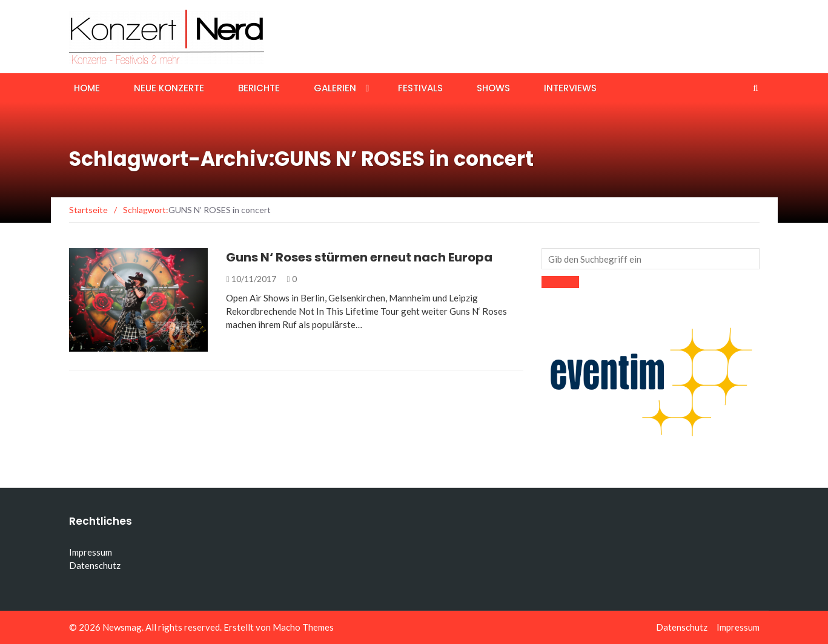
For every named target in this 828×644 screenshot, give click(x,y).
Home (87, 88)
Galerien (335, 88)
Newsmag (122, 627)
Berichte (259, 88)
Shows (493, 88)
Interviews (570, 88)
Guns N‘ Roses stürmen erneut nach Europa (359, 257)
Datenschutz (95, 565)
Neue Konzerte (169, 88)
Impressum (91, 552)
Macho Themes (303, 627)
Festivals (420, 88)
